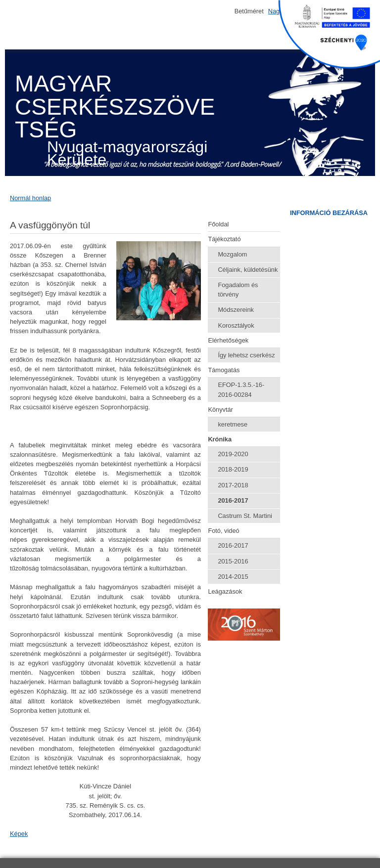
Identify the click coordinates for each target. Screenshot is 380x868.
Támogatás (224, 370)
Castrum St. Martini (245, 516)
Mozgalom (232, 254)
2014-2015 (233, 577)
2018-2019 (233, 469)
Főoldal (218, 224)
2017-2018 (233, 485)
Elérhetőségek (228, 340)
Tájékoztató (224, 239)
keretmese (233, 424)
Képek (19, 834)
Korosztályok (236, 325)
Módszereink (236, 310)
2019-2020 (233, 454)
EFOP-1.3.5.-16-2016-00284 (241, 390)
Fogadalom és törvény (238, 290)
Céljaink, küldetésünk (248, 270)
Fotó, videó (223, 531)
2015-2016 (233, 561)
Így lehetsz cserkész (246, 355)
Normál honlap (30, 198)
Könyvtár (220, 410)
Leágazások (225, 591)
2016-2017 (233, 500)
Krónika (220, 439)
